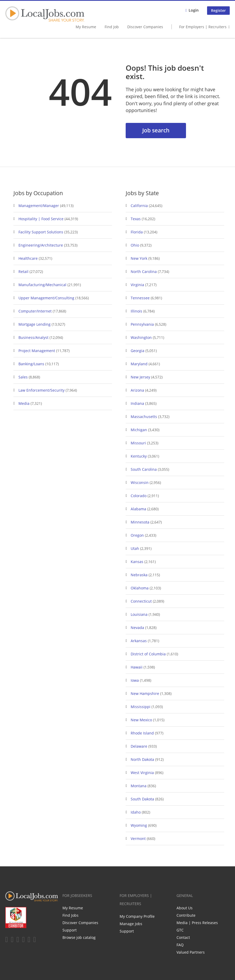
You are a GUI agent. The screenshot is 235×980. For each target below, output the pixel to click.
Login (194, 10)
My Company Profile (137, 916)
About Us (185, 908)
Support (70, 930)
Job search (156, 130)
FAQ (180, 945)
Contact (183, 937)
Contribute (186, 915)
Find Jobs (70, 915)
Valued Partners (191, 952)
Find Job (112, 27)
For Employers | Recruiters (203, 27)
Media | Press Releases (197, 923)
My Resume (86, 27)
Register (218, 10)
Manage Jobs (131, 924)
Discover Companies (145, 27)
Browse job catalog (79, 937)
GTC (180, 930)
